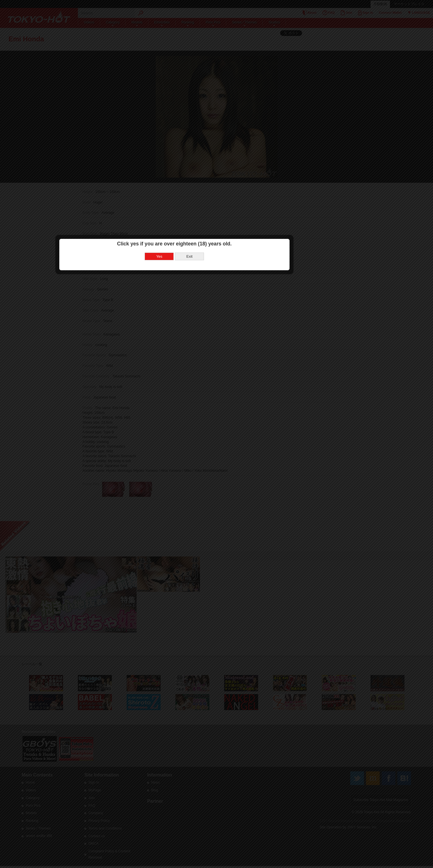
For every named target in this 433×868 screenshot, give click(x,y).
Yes (202, 417)
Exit (232, 417)
